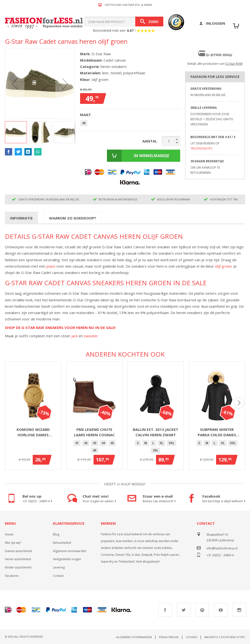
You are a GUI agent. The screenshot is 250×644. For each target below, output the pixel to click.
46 (94, 450)
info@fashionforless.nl (222, 548)
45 (112, 443)
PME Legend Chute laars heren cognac (94, 432)
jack (74, 336)
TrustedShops (201, 148)
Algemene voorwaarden (70, 551)
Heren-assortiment (18, 559)
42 (86, 443)
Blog (56, 534)
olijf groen (223, 266)
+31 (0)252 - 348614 (38, 501)
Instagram (239, 610)
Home (9, 534)
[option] (77, 443)
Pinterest (202, 610)
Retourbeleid (62, 543)
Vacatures (12, 576)
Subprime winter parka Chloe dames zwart (217, 432)
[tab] (21, 218)
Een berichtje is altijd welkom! (224, 501)
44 (103, 443)
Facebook (165, 610)
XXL (172, 443)
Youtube (221, 610)
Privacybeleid (169, 637)
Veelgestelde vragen (67, 559)
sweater (91, 336)
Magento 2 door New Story (225, 637)
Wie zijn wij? (13, 543)
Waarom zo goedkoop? (73, 218)
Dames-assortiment (19, 551)
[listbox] (130, 124)
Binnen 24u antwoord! (160, 501)
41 (77, 443)
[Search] (149, 22)
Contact (58, 576)
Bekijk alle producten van (215, 64)
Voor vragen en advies (100, 501)
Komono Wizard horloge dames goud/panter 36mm (33, 432)
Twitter (184, 610)
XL (161, 443)
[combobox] (124, 22)
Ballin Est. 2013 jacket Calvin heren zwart (156, 432)
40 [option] (84, 123)
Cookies (192, 637)
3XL (156, 450)
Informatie (21, 218)
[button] (15, 84)
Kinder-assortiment (18, 567)
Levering (59, 567)
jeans (51, 266)
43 (94, 443)
